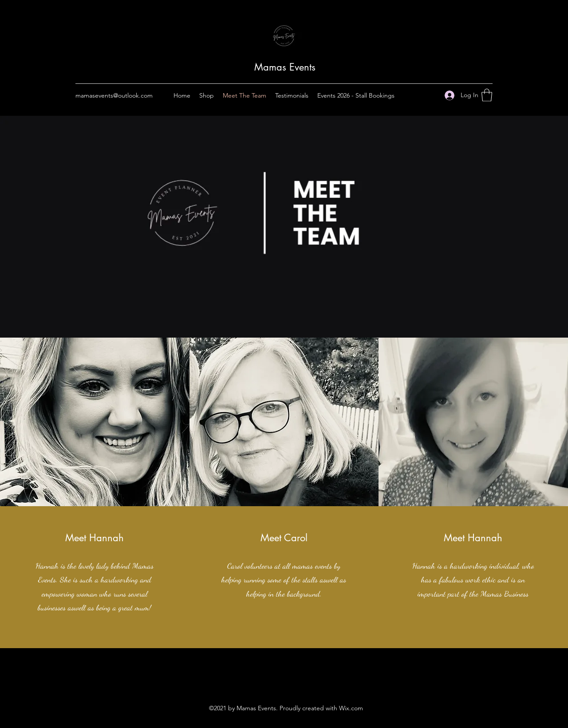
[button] (487, 95)
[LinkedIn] (297, 679)
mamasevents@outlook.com (114, 95)
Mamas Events (285, 67)
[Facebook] (271, 679)
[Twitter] (284, 679)
